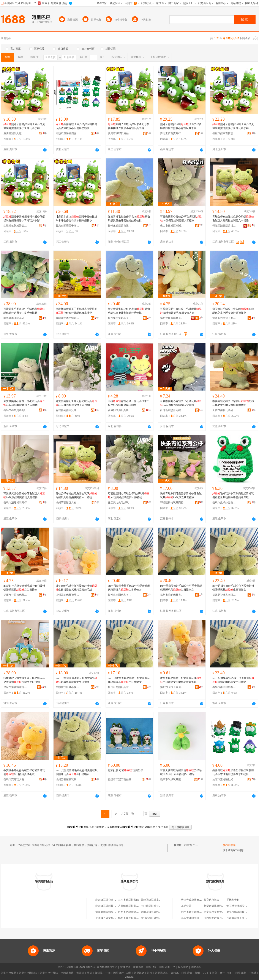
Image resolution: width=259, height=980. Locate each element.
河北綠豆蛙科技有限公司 (155, 906)
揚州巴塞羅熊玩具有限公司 (68, 779)
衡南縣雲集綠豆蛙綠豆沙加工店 (114, 912)
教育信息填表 (212, 900)
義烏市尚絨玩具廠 (171, 779)
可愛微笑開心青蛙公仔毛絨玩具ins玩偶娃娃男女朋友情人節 (181, 311)
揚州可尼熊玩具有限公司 (120, 687)
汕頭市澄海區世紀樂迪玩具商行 (224, 779)
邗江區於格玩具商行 (172, 503)
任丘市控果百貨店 (223, 133)
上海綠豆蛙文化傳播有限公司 (112, 918)
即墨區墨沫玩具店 (14, 318)
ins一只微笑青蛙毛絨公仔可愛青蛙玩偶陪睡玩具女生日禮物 (77, 680)
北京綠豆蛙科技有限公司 (110, 906)
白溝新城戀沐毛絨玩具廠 (172, 410)
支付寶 (213, 973)
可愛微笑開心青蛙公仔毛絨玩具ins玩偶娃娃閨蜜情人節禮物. (24, 495)
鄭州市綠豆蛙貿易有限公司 (134, 918)
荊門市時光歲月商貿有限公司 (198, 912)
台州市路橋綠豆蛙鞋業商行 (134, 912)
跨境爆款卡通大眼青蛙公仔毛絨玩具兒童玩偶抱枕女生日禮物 (24, 680)
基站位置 (186, 906)
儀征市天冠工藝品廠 (120, 779)
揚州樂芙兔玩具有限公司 (120, 318)
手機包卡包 (233, 900)
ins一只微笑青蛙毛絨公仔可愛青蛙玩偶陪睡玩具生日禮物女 (129, 588)
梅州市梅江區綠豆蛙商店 (155, 918)
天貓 (90, 973)
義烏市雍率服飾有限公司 (224, 687)
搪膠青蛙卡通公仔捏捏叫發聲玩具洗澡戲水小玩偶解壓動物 (76, 126)
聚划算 (99, 973)
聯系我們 (183, 967)
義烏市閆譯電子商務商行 (68, 226)
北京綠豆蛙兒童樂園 (107, 900)
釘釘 (230, 973)
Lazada (129, 977)
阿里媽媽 (139, 973)
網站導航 (196, 967)
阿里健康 (241, 973)
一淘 (108, 973)
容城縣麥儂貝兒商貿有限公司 (68, 410)
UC (205, 973)
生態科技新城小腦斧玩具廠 (68, 687)
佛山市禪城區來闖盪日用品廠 (172, 226)
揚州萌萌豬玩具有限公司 (68, 503)
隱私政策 (152, 967)
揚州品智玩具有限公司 (224, 595)
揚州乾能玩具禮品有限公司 (68, 595)
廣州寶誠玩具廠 (13, 133)
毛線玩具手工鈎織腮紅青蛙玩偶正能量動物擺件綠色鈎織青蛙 (233, 495)
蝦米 (150, 973)
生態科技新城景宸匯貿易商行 (15, 226)
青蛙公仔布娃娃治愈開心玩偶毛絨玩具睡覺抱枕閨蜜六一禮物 (233, 219)
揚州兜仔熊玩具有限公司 (172, 318)
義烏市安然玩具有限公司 (15, 779)
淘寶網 (80, 973)
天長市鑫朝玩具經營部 (224, 410)
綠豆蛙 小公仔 (192, 845)
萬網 (197, 973)
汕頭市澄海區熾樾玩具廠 (68, 133)
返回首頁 (163, 827)
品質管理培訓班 (190, 918)
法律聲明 (125, 967)
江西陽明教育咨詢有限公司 (219, 918)
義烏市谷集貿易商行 (15, 410)
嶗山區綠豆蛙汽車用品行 (155, 912)
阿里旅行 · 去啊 (122, 973)
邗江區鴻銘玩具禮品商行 (224, 226)
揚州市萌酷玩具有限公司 (172, 595)
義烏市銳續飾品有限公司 (224, 503)
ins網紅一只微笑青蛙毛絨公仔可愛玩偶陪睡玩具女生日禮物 (24, 588)
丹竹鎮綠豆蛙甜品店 (130, 906)
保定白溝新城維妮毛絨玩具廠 (15, 687)
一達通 (253, 973)
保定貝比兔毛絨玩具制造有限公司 (120, 503)
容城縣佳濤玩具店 (118, 410)
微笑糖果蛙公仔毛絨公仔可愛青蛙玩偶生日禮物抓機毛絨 (24, 772)
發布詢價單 (229, 845)
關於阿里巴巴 (167, 967)
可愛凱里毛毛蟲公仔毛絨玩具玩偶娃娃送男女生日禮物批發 (24, 311)
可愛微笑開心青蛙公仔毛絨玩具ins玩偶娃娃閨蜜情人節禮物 (181, 219)
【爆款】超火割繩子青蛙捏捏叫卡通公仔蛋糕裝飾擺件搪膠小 (76, 219)
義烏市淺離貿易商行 (15, 503)
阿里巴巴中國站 (49, 973)
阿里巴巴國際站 (28, 973)
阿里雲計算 (161, 973)
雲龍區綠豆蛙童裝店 (152, 900)
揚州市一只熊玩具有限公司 (15, 595)
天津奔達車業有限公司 (194, 900)
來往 (222, 973)
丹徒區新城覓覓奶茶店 (239, 918)
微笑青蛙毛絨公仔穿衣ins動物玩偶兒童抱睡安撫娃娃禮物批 (129, 219)
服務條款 (138, 967)
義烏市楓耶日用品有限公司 (120, 133)
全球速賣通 (67, 973)
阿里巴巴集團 (8, 973)
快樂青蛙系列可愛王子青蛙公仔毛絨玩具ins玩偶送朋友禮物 (181, 495)
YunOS (175, 973)
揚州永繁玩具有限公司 (120, 226)
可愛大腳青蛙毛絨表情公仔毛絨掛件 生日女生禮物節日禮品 (181, 772)
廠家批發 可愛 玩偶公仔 (125, 770)
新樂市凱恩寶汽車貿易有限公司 (222, 906)
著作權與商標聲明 (107, 967)
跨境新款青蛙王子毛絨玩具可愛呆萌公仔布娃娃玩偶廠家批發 (76, 311)
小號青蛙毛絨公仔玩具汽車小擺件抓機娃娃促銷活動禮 (129, 403)
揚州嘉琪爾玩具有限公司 (120, 595)
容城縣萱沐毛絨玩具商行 (68, 318)
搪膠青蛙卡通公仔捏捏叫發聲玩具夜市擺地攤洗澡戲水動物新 (233, 772)
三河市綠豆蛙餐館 (128, 900)
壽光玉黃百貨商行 (171, 133)
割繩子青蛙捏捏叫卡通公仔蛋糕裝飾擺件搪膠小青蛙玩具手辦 (24, 126)
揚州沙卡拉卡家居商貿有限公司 (172, 687)
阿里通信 (187, 973)
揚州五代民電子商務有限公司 (224, 318)
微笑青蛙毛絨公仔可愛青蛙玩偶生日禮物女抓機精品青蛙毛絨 (76, 588)
